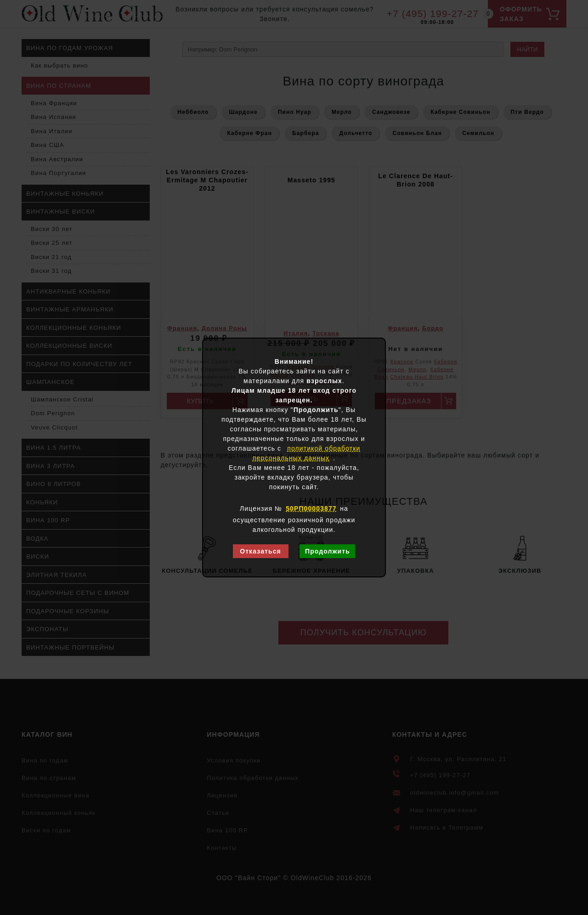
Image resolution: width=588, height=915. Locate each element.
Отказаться (260, 551)
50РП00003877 (311, 508)
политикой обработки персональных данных (307, 453)
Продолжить (328, 551)
